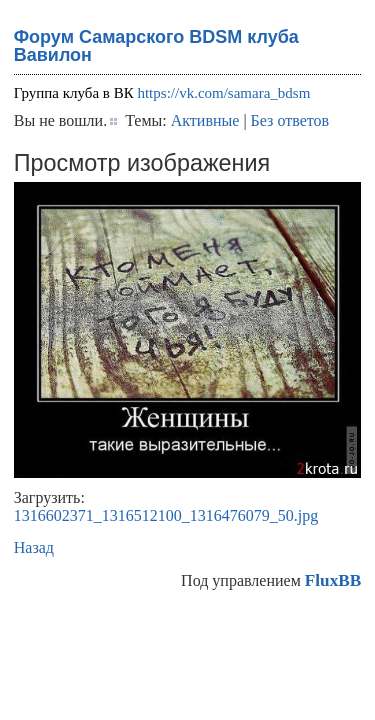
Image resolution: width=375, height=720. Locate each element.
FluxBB (333, 580)
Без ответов (290, 120)
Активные (205, 120)
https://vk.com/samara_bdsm (223, 93)
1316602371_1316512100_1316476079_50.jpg (166, 515)
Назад (34, 547)
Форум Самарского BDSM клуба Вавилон (156, 46)
